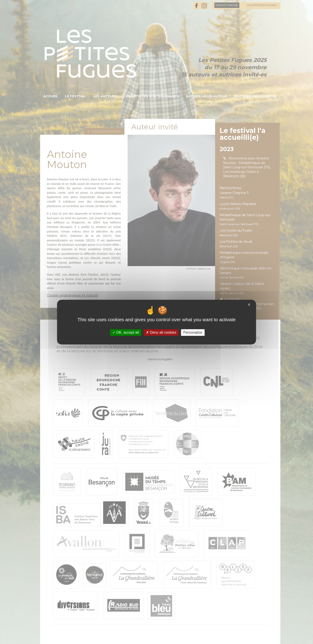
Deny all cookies (161, 332)
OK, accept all (126, 332)
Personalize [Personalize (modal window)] (193, 332)
